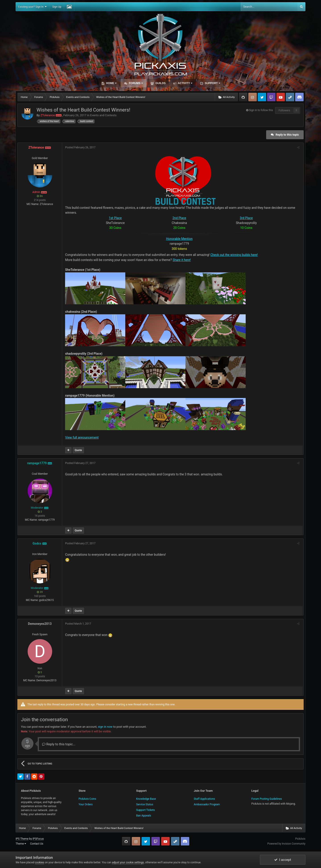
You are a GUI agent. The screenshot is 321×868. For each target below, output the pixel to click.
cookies (40, 862)
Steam (290, 97)
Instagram (253, 97)
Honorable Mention (180, 239)
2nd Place (180, 218)
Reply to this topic (287, 135)
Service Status (145, 804)
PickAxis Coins (87, 799)
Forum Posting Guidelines (267, 799)
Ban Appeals (144, 816)
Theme (21, 844)
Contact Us (37, 844)
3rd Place (247, 218)
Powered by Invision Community (286, 844)
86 (40, 196)
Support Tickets (146, 810)
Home (111, 83)
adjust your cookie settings (128, 862)
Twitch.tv (271, 97)
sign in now (105, 727)
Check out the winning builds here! (234, 255)
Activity (185, 83)
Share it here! (182, 260)
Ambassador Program (207, 804)
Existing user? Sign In (32, 7)
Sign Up (57, 7)
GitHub (243, 97)
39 (40, 592)
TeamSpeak (299, 97)
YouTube (281, 97)
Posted (81, 147)
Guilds (160, 83)
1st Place (116, 218)
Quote (79, 450)
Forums (136, 83)
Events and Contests (103, 115)
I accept (283, 860)
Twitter (262, 97)
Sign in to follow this (261, 110)
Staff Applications (204, 799)
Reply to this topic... (59, 744)
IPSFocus (38, 839)
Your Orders (85, 804)
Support (212, 83)
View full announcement (82, 437)
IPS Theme (22, 839)
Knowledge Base (146, 799)
